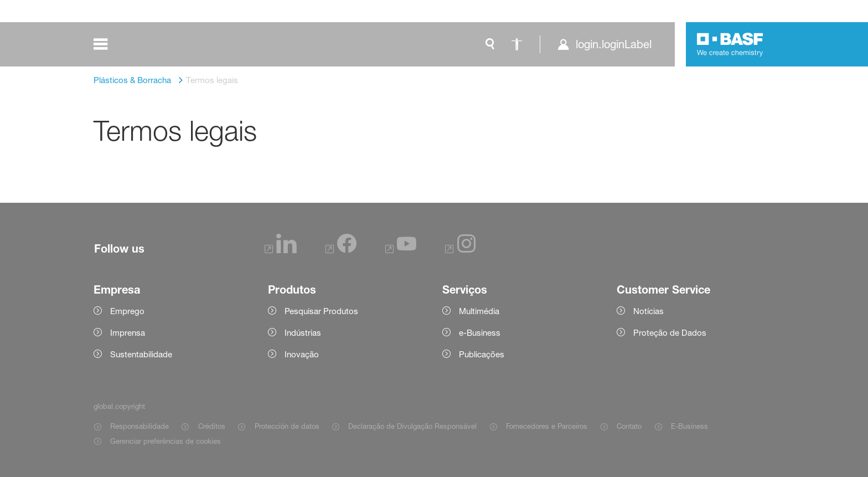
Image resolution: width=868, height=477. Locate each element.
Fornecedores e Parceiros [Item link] (547, 426)
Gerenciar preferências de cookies (166, 441)
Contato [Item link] (629, 426)
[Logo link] (730, 44)
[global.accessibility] (516, 44)
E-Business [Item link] (689, 426)
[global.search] (490, 44)
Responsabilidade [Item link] (139, 426)
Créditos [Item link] (212, 426)
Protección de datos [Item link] (287, 426)
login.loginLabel (614, 44)
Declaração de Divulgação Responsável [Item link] (412, 426)
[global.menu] (108, 44)
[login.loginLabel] (604, 44)
